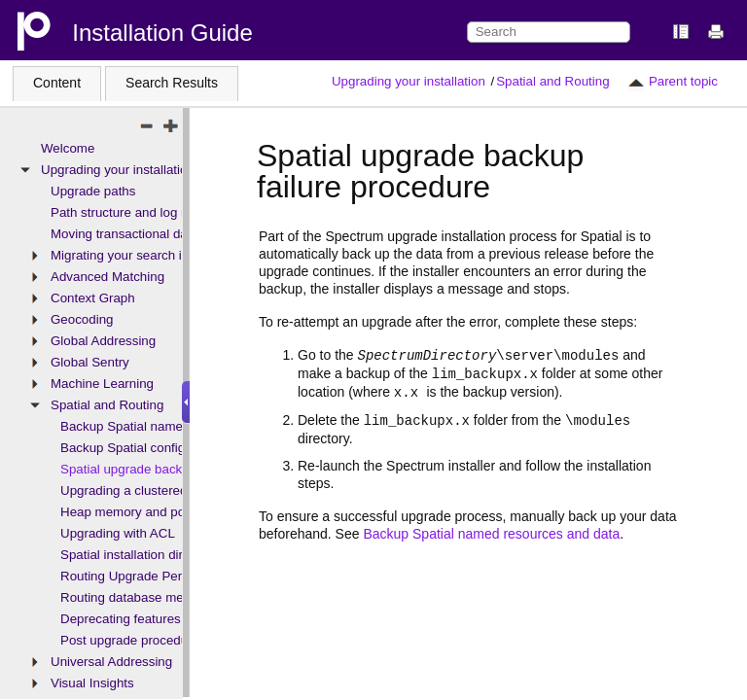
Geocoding (82, 319)
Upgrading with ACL (118, 533)
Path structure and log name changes (159, 212)
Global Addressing (103, 341)
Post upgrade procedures (133, 640)
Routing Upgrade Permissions (146, 576)
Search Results (172, 83)
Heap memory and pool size (141, 512)
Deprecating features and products (160, 619)
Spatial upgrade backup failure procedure (179, 469)
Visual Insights (92, 683)
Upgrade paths (93, 191)
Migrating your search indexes (137, 255)
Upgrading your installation (409, 81)
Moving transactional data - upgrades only (171, 234)
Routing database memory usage (156, 597)
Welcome (68, 148)
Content (57, 83)
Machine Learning (102, 384)
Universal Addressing (111, 662)
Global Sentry (90, 362)
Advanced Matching (107, 277)
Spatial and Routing (552, 81)
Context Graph (93, 298)
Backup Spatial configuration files (156, 448)
